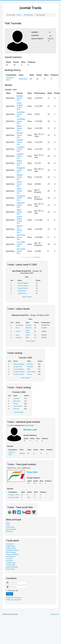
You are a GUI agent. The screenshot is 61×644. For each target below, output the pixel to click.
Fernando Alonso (19, 372)
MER (27, 337)
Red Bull (29, 325)
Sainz (18, 335)
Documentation (11, 529)
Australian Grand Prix (21, 114)
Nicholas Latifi (30, 430)
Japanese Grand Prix (21, 205)
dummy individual (12, 567)
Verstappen (20, 325)
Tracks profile (11, 565)
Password (9, 586)
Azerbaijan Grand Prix (21, 121)
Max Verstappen (23, 283)
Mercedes (17, 401)
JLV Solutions (36, 257)
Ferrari (28, 335)
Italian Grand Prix (19, 191)
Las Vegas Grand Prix (21, 244)
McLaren (16, 409)
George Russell (23, 288)
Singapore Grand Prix (21, 198)
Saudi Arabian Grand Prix (20, 106)
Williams (22, 453)
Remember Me (13, 591)
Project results (11, 548)
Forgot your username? (14, 598)
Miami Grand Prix (19, 128)
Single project (11, 546)
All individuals (11, 556)
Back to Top (55, 614)
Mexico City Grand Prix (20, 229)
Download (9, 531)
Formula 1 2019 (14, 495)
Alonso (18, 331)
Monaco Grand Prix (20, 135)
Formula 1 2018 (14, 497)
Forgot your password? (14, 600)
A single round (11, 563)
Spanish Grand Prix (20, 142)
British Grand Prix (19, 163)
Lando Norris (22, 293)
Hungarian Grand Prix (21, 170)
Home (8, 523)
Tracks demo (10, 527)
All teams (9, 559)
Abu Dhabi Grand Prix (21, 251)
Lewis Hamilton (19, 369)
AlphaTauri (23, 79)
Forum (8, 525)
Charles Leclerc (23, 286)
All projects (10, 544)
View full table (27, 297)
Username (9, 582)
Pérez (18, 328)
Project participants (12, 554)
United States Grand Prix (19, 220)
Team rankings (11, 552)
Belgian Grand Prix (20, 177)
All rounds (9, 561)
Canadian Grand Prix (21, 149)
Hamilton (19, 337)
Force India (32, 472)
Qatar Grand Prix (19, 212)
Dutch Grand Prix (19, 184)
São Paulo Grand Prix (21, 237)
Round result (10, 569)
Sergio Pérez (22, 291)
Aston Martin (31, 372)
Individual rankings (12, 550)
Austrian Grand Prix (20, 156)
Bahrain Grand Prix (20, 98)
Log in (10, 594)
